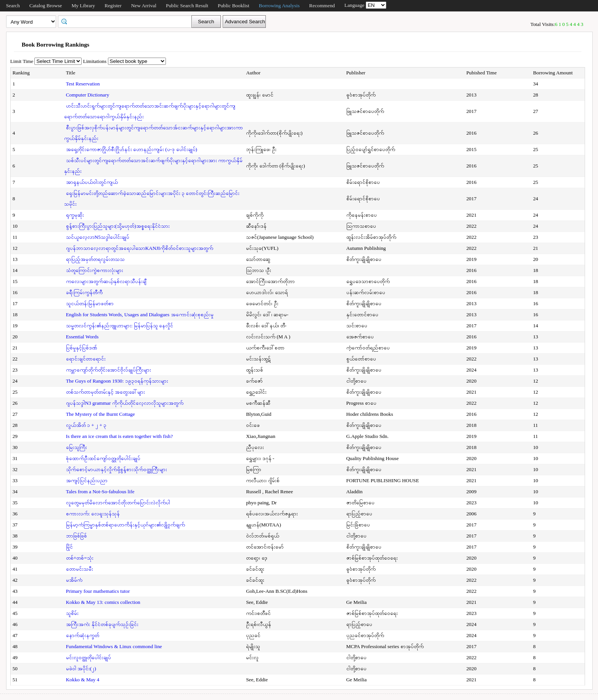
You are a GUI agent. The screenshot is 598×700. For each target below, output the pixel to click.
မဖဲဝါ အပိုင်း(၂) (81, 669)
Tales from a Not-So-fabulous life (100, 492)
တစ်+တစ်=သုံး (80, 558)
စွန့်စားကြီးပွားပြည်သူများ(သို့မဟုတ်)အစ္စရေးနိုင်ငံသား (118, 226)
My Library (83, 6)
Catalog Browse (46, 6)
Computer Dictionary (88, 95)
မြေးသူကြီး (76, 447)
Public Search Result (187, 6)
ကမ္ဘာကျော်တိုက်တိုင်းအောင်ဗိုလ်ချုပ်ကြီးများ (109, 370)
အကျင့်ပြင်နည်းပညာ (87, 480)
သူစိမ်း (72, 613)
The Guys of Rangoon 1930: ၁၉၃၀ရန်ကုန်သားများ (117, 381)
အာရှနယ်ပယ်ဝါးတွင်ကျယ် (92, 182)
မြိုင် (69, 547)
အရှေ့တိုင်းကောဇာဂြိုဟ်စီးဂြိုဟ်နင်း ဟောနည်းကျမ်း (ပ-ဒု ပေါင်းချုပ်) (132, 149)
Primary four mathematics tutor (98, 591)
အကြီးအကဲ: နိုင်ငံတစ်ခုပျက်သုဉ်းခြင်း (102, 624)
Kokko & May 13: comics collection (103, 602)
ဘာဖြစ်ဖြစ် (76, 536)
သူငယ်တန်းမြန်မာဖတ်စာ (90, 303)
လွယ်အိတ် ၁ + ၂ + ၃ (86, 425)
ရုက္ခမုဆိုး (75, 215)
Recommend (322, 6)
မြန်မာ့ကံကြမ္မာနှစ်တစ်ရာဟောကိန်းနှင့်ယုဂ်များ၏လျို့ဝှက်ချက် (125, 525)
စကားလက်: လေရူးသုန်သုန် (93, 514)
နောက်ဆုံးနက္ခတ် (83, 635)
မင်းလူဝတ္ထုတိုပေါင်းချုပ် (88, 657)
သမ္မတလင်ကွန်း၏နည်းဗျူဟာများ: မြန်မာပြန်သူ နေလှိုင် (120, 326)
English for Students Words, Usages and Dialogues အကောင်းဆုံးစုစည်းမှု (140, 315)
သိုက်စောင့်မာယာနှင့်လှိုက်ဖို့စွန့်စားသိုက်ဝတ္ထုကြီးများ (117, 469)
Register (113, 6)
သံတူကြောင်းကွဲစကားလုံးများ (95, 270)
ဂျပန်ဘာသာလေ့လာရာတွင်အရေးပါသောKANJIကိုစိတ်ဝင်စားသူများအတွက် (140, 248)
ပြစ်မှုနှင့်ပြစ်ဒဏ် (82, 348)
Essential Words (82, 337)
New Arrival (144, 6)
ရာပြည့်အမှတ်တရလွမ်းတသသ (95, 259)
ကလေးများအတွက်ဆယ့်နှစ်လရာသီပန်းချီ (106, 281)
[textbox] (127, 21)
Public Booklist (234, 6)
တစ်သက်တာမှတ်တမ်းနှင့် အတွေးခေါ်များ (105, 392)
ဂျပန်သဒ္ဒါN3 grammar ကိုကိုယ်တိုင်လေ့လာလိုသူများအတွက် (125, 403)
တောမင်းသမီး (80, 569)
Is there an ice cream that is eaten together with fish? (120, 436)
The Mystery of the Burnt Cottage (100, 414)
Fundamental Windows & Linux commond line (114, 646)
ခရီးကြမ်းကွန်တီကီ (84, 292)
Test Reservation (83, 84)
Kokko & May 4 (83, 680)
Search (13, 6)
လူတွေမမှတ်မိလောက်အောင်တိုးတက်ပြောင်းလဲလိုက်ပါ (118, 503)
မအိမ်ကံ (74, 580)
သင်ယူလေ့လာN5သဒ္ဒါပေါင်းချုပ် (98, 237)
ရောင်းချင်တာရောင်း (86, 359)
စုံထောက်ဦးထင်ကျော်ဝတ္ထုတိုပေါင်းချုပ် (103, 458)
